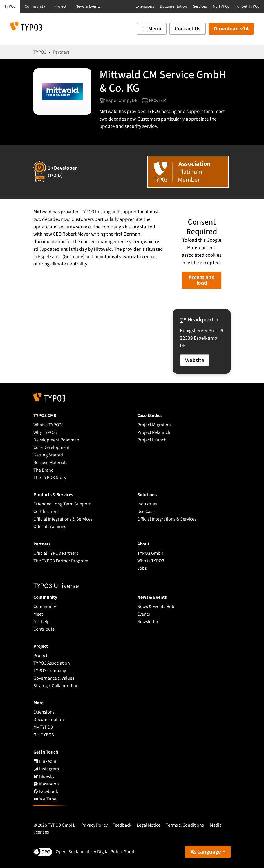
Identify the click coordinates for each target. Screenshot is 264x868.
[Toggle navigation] (152, 29)
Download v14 (231, 29)
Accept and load (202, 280)
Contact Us (188, 29)
